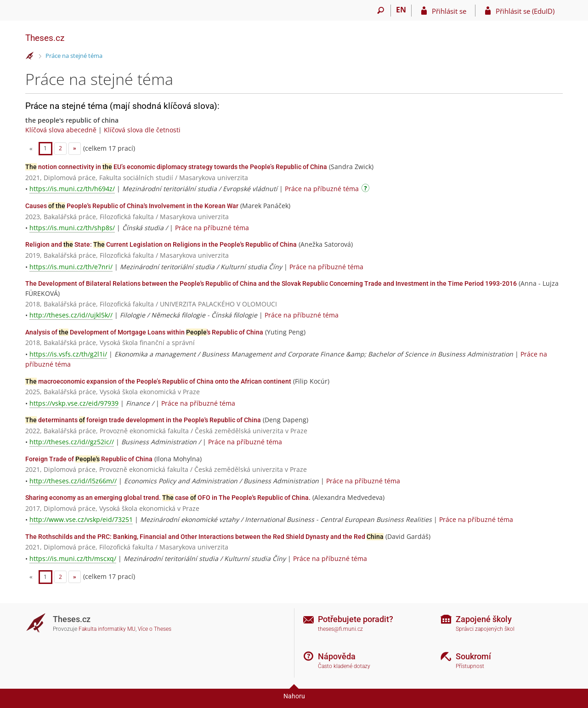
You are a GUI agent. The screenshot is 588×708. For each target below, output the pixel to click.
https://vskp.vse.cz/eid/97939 (74, 403)
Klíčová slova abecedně (61, 130)
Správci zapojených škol (485, 629)
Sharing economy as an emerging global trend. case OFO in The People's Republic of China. (168, 498)
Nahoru (294, 696)
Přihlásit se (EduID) (525, 11)
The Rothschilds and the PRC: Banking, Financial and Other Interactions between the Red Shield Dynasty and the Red (204, 537)
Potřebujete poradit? (356, 619)
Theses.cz (45, 38)
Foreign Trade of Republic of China (89, 459)
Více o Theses (155, 629)
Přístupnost (470, 666)
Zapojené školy (484, 619)
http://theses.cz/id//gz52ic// (72, 442)
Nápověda (337, 656)
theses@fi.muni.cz (340, 629)
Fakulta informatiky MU (107, 629)
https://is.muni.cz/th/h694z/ (72, 189)
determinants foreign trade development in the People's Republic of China (143, 420)
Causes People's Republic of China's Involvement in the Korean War (132, 206)
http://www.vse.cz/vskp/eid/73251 (81, 519)
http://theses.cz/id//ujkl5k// (71, 315)
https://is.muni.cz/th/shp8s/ (72, 228)
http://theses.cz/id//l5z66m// (73, 481)
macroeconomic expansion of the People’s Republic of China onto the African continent (158, 381)
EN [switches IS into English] (401, 10)
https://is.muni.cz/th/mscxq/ (73, 558)
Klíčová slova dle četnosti (142, 130)
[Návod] (367, 190)
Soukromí (473, 656)
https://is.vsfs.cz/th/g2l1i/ (68, 354)
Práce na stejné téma (74, 56)
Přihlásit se (449, 11)
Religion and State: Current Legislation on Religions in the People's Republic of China (161, 244)
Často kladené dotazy (344, 666)
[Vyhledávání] (381, 11)
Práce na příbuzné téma (322, 189)
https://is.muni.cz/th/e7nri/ (71, 267)
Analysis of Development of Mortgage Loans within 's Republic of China (144, 332)
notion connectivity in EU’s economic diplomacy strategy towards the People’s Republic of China (176, 167)
